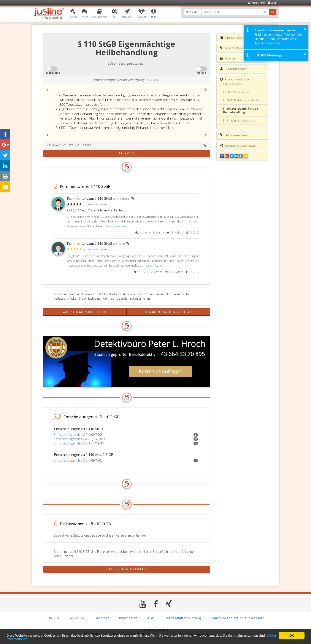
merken (127, 153)
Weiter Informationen (23, 639)
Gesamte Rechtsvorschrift (237, 48)
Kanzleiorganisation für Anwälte (238, 618)
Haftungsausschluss (233, 135)
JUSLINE (53, 618)
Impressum (128, 618)
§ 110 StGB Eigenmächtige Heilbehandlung (241, 110)
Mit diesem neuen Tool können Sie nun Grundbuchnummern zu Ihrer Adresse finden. (278, 39)
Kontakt (103, 618)
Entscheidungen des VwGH (73, 439)
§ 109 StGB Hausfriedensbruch (241, 100)
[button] (73, 14)
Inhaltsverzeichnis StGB (236, 38)
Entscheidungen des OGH (72, 435)
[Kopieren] (204, 145)
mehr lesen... (121, 226)
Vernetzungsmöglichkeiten (237, 145)
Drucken (227, 58)
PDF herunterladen (234, 69)
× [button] (305, 29)
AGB (151, 618)
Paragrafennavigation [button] (234, 79)
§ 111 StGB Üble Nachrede (239, 121)
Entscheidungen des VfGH (72, 443)
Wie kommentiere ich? (85, 312)
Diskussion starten (127, 569)
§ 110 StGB (144, 233)
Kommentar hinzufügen (168, 312)
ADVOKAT (78, 618)
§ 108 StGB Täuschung (236, 92)
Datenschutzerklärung (183, 618)
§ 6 (147, 123)
